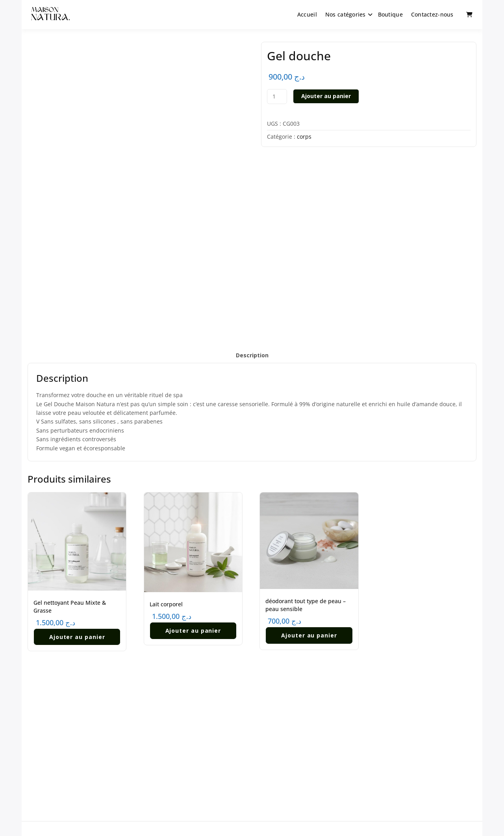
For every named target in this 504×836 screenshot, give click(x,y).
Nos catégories (346, 14)
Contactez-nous (432, 14)
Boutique (390, 14)
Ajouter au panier (326, 96)
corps (304, 137)
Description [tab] (252, 355)
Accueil (307, 14)
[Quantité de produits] (277, 97)
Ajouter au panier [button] (77, 635)
